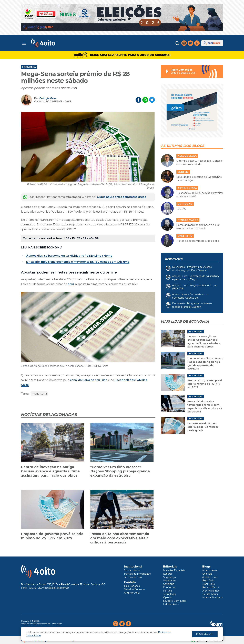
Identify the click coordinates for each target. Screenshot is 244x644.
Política (167, 591)
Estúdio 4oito (171, 604)
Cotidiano (169, 584)
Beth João (208, 581)
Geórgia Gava (48, 98)
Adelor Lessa (210, 570)
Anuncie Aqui (132, 593)
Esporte (168, 574)
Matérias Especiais (174, 570)
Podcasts (174, 259)
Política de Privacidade (137, 574)
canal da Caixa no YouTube (89, 380)
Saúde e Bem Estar (175, 601)
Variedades (170, 581)
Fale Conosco (132, 586)
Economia (29, 67)
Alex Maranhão (211, 591)
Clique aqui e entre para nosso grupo (122, 197)
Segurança (169, 577)
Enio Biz (207, 574)
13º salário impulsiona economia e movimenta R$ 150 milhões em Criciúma (78, 262)
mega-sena (39, 394)
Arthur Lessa (210, 577)
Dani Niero (209, 584)
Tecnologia (170, 594)
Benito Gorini (210, 594)
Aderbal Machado (213, 597)
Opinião (168, 597)
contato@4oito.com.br (57, 588)
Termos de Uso (133, 577)
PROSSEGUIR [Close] (205, 634)
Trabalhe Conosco (134, 589)
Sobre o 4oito (132, 570)
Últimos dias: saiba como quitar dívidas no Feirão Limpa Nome (69, 256)
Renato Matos (211, 587)
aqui (71, 284)
